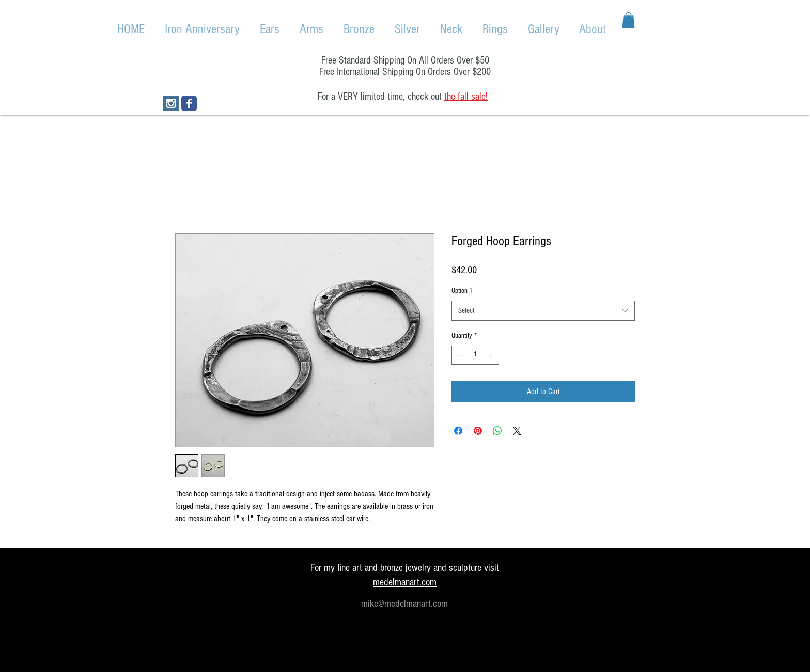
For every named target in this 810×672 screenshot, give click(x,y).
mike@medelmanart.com (404, 604)
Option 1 (462, 291)
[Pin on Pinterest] (478, 431)
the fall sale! (466, 97)
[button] (628, 20)
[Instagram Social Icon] (171, 103)
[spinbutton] (475, 355)
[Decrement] (459, 355)
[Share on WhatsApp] (497, 431)
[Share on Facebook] (458, 431)
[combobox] (543, 311)
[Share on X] (517, 431)
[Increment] (491, 355)
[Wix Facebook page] (189, 103)
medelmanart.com (405, 582)
